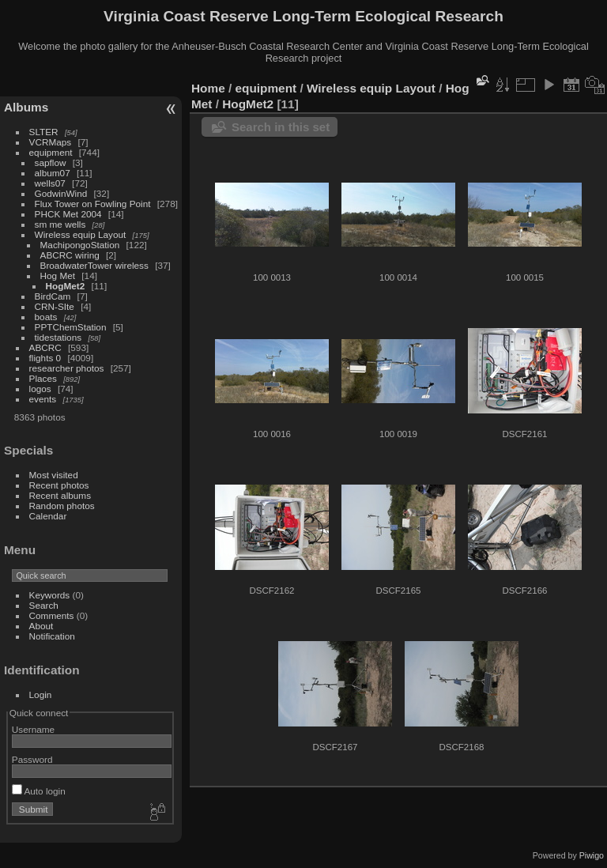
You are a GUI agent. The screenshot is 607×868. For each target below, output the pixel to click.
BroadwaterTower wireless (94, 265)
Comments (52, 615)
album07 (53, 173)
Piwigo (592, 855)
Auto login (39, 791)
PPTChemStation (71, 327)
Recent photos (59, 485)
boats (46, 317)
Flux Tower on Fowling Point (93, 204)
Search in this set (281, 127)
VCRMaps (51, 142)
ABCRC (45, 347)
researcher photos (67, 368)
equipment (51, 152)
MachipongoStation (80, 245)
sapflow (51, 162)
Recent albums (60, 495)
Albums (26, 107)
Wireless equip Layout (81, 234)
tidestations (58, 337)
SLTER (44, 132)
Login (41, 694)
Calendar (48, 516)
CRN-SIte (55, 306)
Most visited (54, 475)
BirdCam (53, 296)
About (41, 626)
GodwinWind (61, 193)
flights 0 (45, 358)
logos (40, 389)
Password (32, 759)
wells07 (50, 183)
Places (43, 378)
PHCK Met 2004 (68, 214)
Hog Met (58, 275)
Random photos (62, 506)
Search (44, 605)
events (43, 399)
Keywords (50, 595)
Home (208, 88)
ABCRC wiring (70, 255)
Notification (52, 636)
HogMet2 (66, 286)
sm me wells (60, 224)
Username (33, 729)
